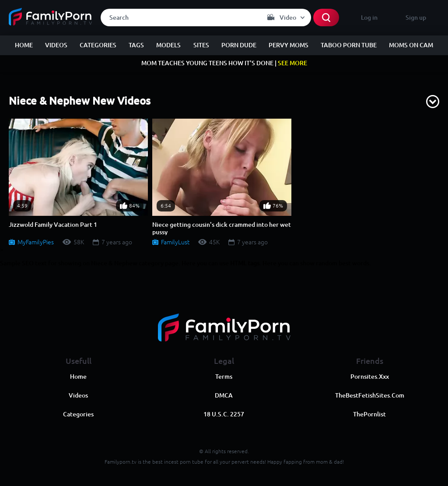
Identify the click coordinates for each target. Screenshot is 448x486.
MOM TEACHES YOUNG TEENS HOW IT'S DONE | (224, 63)
